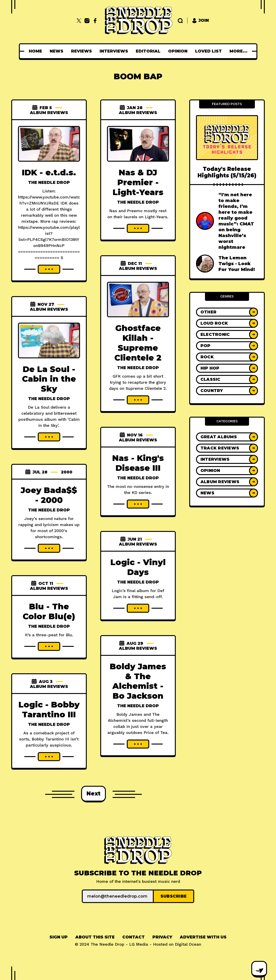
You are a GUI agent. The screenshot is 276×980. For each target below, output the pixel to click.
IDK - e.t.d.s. (49, 172)
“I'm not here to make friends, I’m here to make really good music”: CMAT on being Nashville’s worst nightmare (236, 221)
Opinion (179, 51)
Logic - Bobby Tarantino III (49, 709)
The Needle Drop (49, 183)
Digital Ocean (188, 944)
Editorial (149, 51)
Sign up (59, 937)
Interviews (115, 51)
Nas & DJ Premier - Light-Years (138, 182)
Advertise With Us (203, 937)
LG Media (139, 944)
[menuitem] (37, 51)
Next (93, 794)
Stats (238, 51)
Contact (134, 937)
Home (37, 51)
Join (200, 21)
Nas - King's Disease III (138, 463)
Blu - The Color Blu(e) (49, 611)
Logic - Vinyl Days (138, 567)
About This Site (95, 937)
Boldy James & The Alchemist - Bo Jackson (138, 681)
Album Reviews (49, 113)
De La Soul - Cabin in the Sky (49, 379)
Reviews (83, 51)
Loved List (210, 51)
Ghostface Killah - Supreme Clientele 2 (138, 343)
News (58, 51)
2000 (67, 472)
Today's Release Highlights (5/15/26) (227, 172)
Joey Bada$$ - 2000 (49, 495)
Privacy (162, 937)
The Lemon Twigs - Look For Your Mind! (237, 264)
